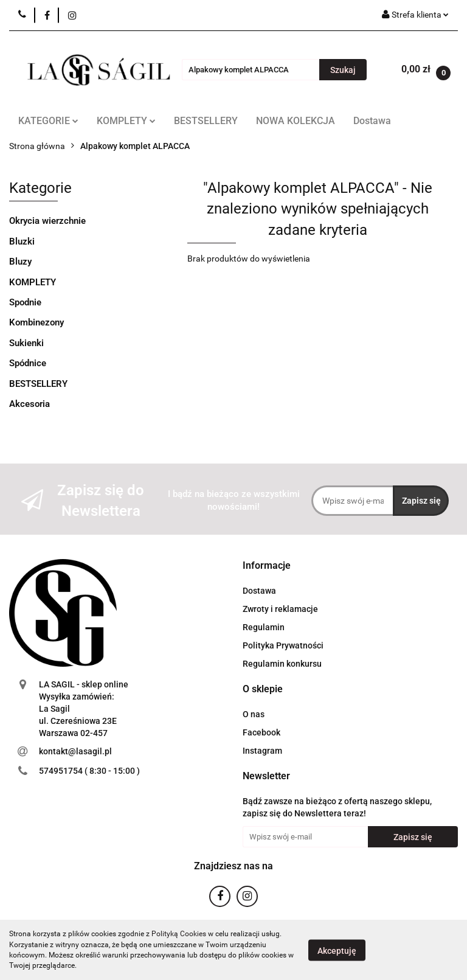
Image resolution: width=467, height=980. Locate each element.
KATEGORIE (48, 121)
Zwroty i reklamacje (280, 609)
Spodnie (25, 302)
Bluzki (22, 242)
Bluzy (20, 262)
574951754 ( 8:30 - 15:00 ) (89, 771)
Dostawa (372, 121)
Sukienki (26, 343)
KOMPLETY (126, 121)
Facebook (261, 732)
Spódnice (28, 363)
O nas (254, 714)
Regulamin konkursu (282, 664)
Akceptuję (337, 950)
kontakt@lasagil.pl (75, 751)
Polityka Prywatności (283, 645)
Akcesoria (29, 404)
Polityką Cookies (179, 934)
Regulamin (264, 627)
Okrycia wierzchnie (47, 221)
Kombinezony (36, 322)
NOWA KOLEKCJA (296, 121)
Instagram (262, 751)
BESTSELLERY (206, 121)
